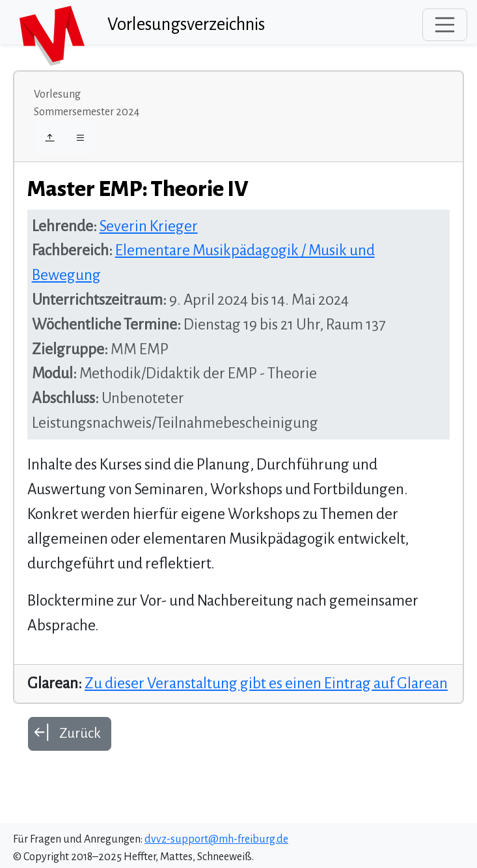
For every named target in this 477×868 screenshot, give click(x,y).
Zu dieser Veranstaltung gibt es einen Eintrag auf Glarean (266, 683)
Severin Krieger (149, 226)
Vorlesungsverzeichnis (186, 24)
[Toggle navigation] (445, 25)
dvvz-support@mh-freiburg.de (216, 839)
